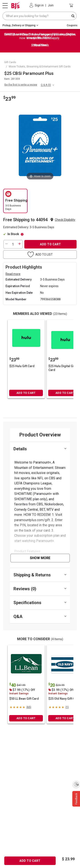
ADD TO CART (50, 244)
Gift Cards (10, 62)
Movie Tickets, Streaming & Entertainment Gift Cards (40, 67)
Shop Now (40, 45)
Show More (40, 558)
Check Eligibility (65, 220)
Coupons (72, 25)
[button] (65, 220)
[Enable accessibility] (76, 784)
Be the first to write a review (21, 85)
